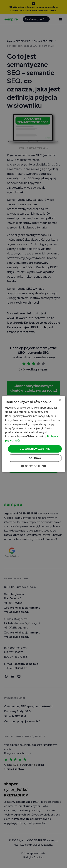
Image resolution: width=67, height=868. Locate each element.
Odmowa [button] (35, 458)
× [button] (60, 400)
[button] (34, 466)
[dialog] (33, 434)
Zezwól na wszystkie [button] (35, 449)
